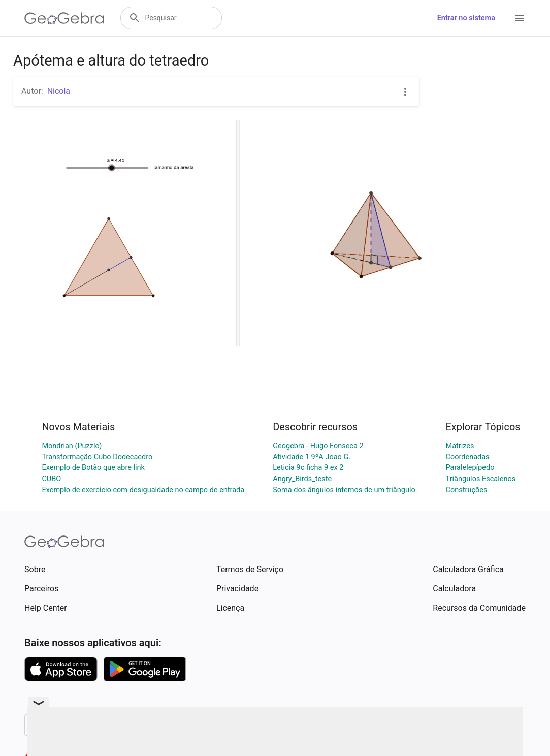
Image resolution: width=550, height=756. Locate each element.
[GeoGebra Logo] (64, 18)
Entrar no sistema (466, 18)
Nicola (59, 91)
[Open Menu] (520, 18)
